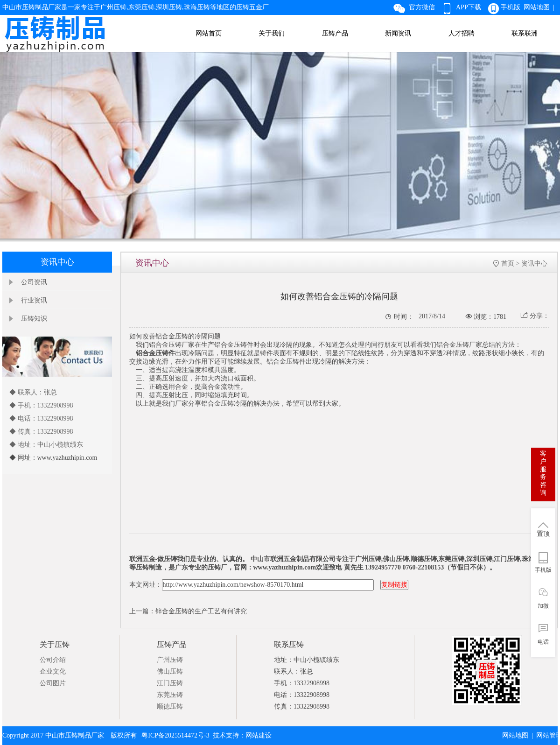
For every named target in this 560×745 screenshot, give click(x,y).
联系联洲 (525, 33)
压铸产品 (335, 33)
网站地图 (515, 735)
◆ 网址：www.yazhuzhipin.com (53, 458)
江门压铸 (170, 683)
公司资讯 (34, 282)
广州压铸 (170, 660)
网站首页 (209, 33)
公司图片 (53, 683)
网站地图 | (541, 7)
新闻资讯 (398, 33)
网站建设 (259, 735)
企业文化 (53, 671)
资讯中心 (534, 264)
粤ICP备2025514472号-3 (175, 735)
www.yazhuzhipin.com (285, 567)
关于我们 (272, 33)
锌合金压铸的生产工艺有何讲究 (201, 611)
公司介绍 (53, 660)
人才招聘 (462, 33)
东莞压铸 (170, 695)
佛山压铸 (170, 671)
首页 (508, 264)
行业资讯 (34, 300)
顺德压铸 (170, 706)
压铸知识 (34, 319)
